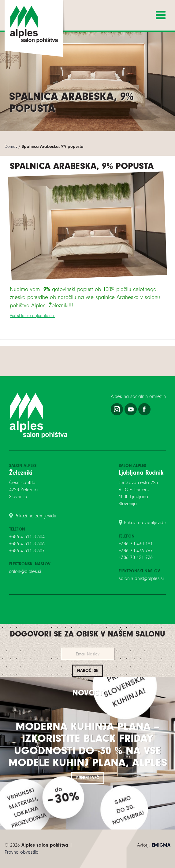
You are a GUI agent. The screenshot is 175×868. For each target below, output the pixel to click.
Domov (11, 146)
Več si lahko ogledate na (32, 316)
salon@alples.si (25, 571)
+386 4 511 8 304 (27, 537)
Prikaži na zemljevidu (35, 516)
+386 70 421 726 (136, 557)
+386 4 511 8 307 (27, 551)
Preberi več (88, 778)
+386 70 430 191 (136, 544)
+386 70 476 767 (136, 551)
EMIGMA (161, 845)
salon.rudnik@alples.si (141, 578)
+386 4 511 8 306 (27, 544)
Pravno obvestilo (22, 852)
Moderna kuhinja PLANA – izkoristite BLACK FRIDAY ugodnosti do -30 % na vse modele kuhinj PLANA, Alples (88, 745)
